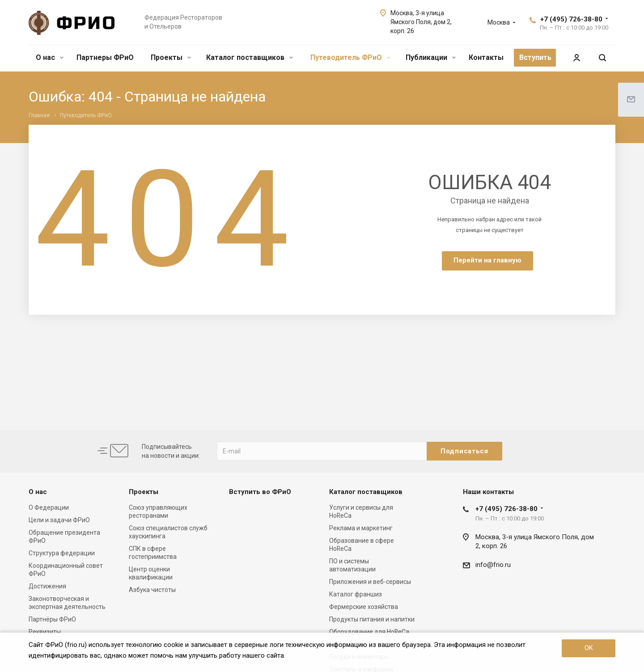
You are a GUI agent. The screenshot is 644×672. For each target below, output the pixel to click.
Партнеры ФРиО (105, 57)
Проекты (171, 57)
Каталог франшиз (356, 594)
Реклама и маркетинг (361, 528)
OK (589, 648)
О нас (50, 57)
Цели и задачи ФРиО (59, 520)
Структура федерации (62, 553)
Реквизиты (45, 632)
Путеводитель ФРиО (350, 57)
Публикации (431, 57)
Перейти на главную (487, 260)
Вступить (535, 57)
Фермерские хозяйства (364, 607)
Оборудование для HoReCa (369, 632)
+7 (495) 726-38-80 (571, 19)
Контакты (486, 57)
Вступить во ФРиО (260, 492)
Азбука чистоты (152, 590)
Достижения (47, 586)
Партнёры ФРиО (52, 619)
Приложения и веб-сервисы (370, 582)
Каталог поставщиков (250, 57)
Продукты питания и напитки (372, 619)
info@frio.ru (493, 565)
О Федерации (49, 507)
